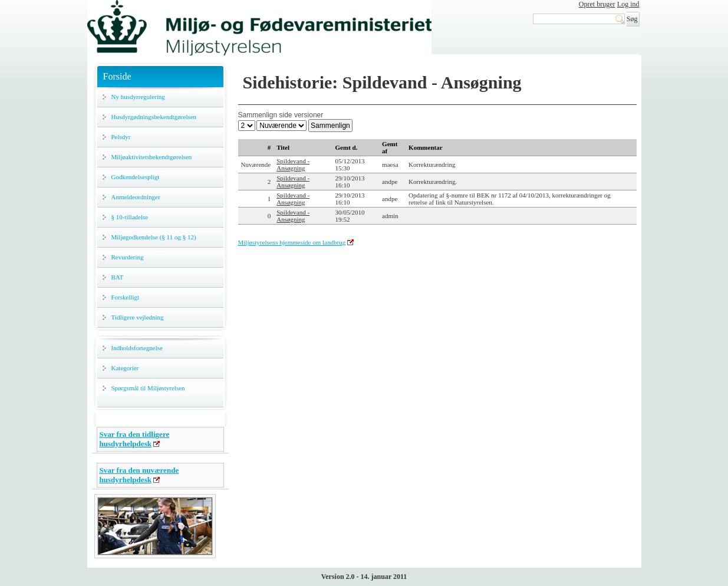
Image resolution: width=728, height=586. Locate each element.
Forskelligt (126, 297)
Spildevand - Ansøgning (293, 164)
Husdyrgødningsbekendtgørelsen (154, 117)
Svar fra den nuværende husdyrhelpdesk (139, 475)
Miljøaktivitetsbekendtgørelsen (152, 157)
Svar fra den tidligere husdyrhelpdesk (135, 439)
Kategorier (125, 368)
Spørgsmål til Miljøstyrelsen (148, 388)
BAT (118, 277)
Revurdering (128, 257)
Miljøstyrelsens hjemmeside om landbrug (292, 242)
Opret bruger (597, 4)
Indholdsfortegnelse (137, 348)
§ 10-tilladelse (130, 217)
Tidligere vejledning (138, 317)
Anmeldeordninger (136, 197)
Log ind (628, 4)
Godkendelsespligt (136, 177)
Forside (117, 76)
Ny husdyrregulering (138, 97)
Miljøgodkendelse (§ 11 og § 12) (154, 237)
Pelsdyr (121, 137)
